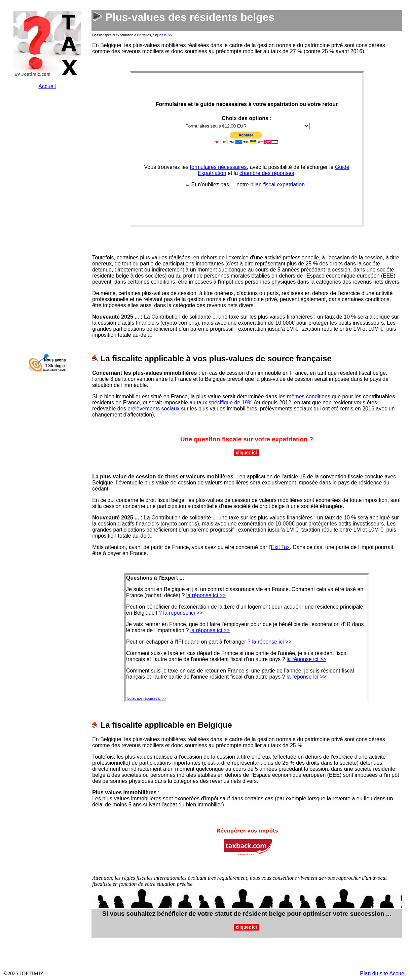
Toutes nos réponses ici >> (146, 699)
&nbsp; (47, 202)
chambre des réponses (267, 173)
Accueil (47, 86)
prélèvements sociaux (154, 409)
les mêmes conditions (304, 396)
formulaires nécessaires (218, 167)
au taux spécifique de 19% (221, 403)
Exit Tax (280, 547)
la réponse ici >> (206, 595)
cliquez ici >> (162, 35)
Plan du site (374, 973)
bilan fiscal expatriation (277, 185)
